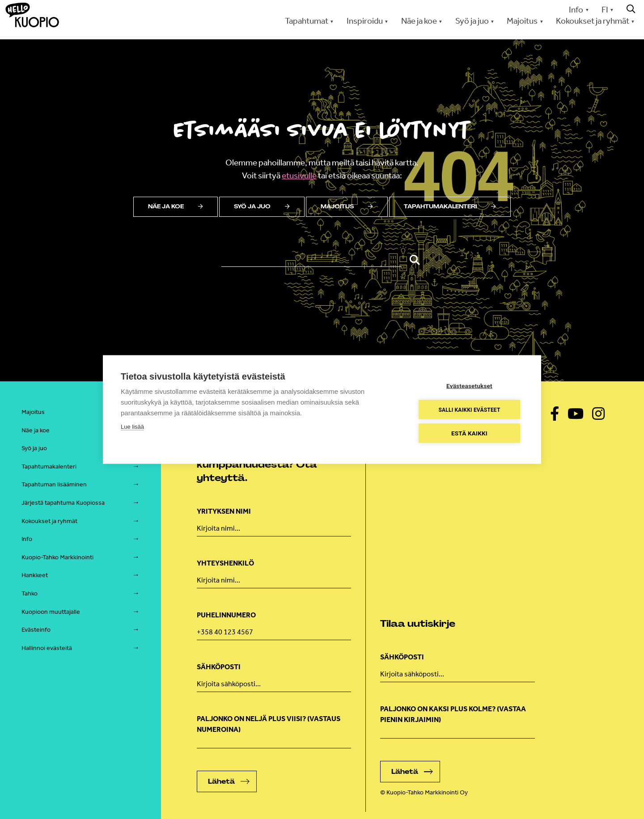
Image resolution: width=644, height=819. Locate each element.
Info (576, 10)
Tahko (30, 593)
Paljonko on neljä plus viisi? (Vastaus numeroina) (269, 724)
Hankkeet (35, 575)
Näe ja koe (419, 21)
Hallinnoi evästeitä (47, 648)
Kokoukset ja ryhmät (593, 21)
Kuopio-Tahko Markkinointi (57, 557)
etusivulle (299, 175)
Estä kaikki (469, 433)
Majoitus (522, 21)
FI (605, 10)
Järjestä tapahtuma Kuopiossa (63, 503)
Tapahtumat (307, 21)
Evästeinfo (36, 630)
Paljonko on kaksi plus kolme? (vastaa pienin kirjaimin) (453, 714)
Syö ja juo (472, 21)
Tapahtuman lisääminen (54, 484)
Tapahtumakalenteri (450, 207)
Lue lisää (132, 427)
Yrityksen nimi (224, 511)
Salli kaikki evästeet (469, 409)
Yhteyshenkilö (225, 563)
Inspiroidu (365, 21)
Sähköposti (219, 667)
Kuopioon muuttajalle (51, 612)
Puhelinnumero (226, 615)
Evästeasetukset (469, 386)
